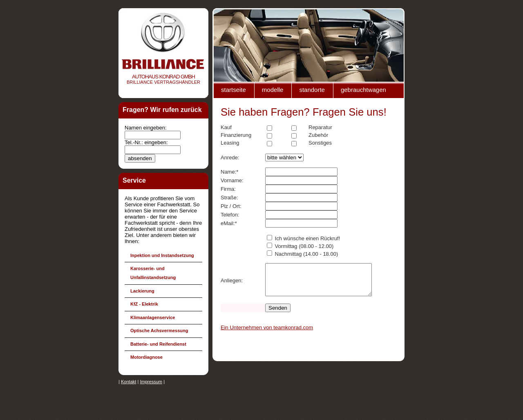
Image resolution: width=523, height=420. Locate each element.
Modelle (273, 90)
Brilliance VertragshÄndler (163, 82)
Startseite (234, 90)
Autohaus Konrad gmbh (163, 77)
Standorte (312, 90)
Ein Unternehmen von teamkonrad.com (267, 334)
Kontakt (129, 382)
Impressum (151, 382)
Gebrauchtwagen (363, 90)
